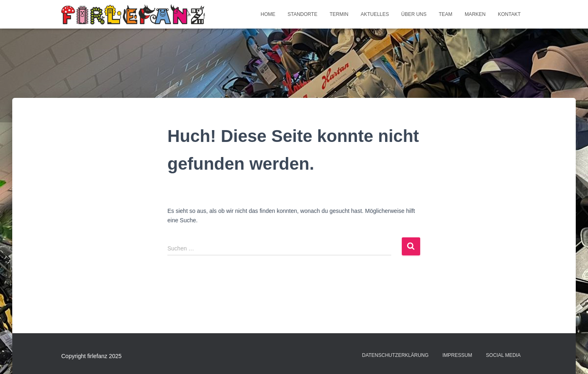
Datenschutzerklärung (395, 355)
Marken (475, 14)
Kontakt (509, 14)
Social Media (503, 355)
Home (268, 14)
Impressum (458, 355)
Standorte (302, 14)
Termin (339, 14)
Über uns (414, 14)
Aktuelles (375, 14)
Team (446, 14)
